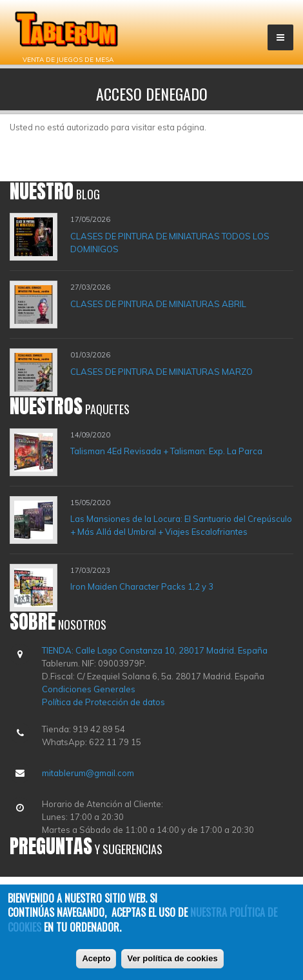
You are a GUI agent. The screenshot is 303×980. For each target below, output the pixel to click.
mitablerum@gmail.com (88, 773)
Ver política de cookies (172, 959)
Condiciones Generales (89, 689)
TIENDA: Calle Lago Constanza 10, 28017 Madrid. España (155, 650)
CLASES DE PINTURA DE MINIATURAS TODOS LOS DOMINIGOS (170, 243)
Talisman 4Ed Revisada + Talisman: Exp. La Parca (166, 451)
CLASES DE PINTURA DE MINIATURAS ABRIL (158, 304)
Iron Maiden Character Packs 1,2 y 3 (142, 586)
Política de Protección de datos (103, 702)
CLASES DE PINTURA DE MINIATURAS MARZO (161, 372)
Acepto (96, 959)
